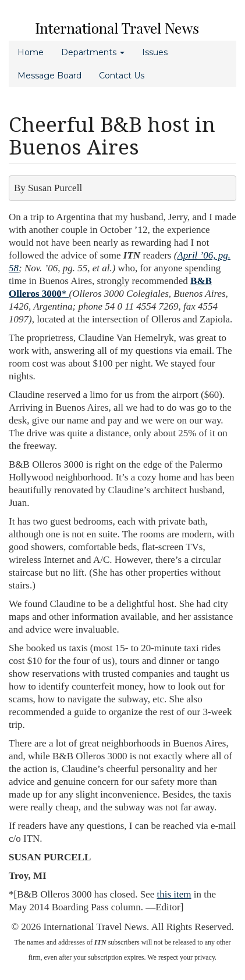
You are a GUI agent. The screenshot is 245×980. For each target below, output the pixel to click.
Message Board (49, 76)
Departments (93, 52)
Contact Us (122, 76)
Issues (155, 52)
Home (31, 52)
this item (174, 894)
